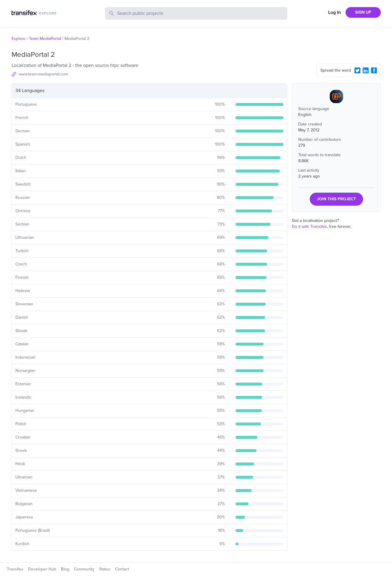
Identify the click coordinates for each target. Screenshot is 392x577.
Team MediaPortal (45, 39)
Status (105, 569)
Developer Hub (42, 569)
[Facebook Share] (374, 70)
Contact (122, 569)
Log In (334, 12)
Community (84, 569)
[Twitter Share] (357, 70)
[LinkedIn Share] (366, 70)
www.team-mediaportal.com (43, 74)
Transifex (15, 569)
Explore (18, 39)
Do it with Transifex (309, 227)
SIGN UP (363, 12)
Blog (65, 569)
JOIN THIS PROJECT (336, 199)
